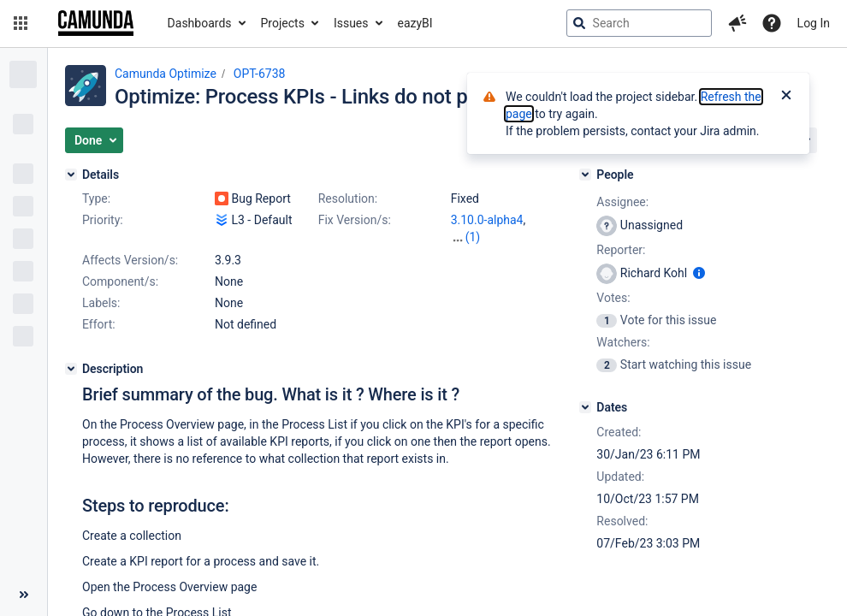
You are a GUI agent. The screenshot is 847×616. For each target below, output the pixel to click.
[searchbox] (639, 23)
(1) (473, 237)
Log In (814, 23)
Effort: (99, 324)
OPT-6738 (260, 74)
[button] (21, 23)
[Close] (786, 97)
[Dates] (585, 407)
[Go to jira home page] (96, 23)
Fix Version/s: (355, 220)
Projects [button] (283, 23)
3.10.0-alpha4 (487, 220)
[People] (585, 175)
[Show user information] (699, 273)
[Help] (772, 23)
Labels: (101, 303)
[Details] (71, 175)
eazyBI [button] (415, 23)
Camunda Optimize (166, 74)
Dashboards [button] (200, 23)
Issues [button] (351, 23)
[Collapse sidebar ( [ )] (24, 595)
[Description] (71, 369)
